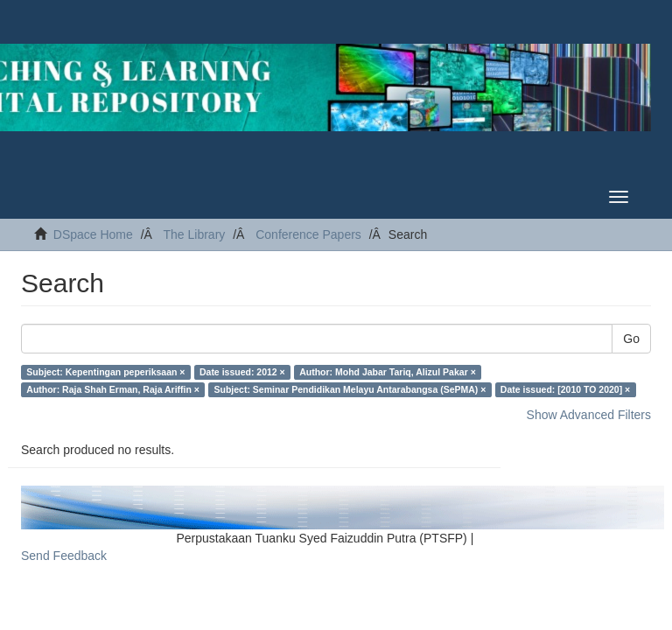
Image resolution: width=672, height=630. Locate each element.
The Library (194, 234)
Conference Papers (308, 234)
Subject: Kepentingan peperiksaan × (105, 372)
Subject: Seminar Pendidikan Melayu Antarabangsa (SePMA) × (350, 389)
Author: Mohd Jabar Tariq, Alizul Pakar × (388, 372)
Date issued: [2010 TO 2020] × (565, 389)
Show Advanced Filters (589, 415)
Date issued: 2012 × (242, 372)
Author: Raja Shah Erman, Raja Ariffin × (113, 389)
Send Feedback (64, 556)
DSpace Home (93, 234)
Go (631, 339)
